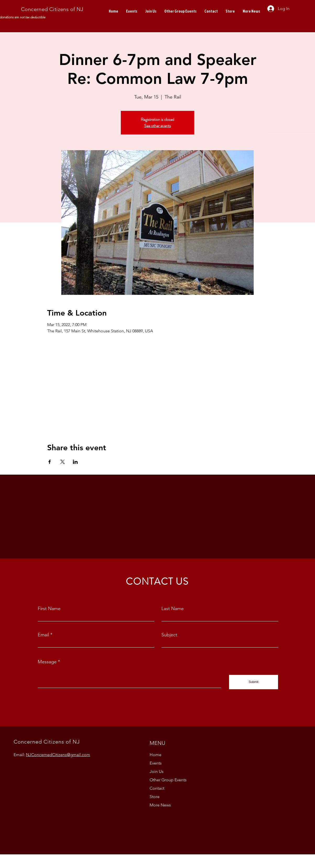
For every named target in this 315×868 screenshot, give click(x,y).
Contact (157, 788)
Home (156, 755)
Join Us (157, 771)
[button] (251, 11)
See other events (157, 126)
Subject (169, 635)
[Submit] (254, 682)
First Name (49, 609)
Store (155, 797)
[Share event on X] (63, 462)
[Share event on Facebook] (50, 462)
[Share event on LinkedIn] (75, 462)
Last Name (173, 609)
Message (47, 662)
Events (156, 763)
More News (160, 805)
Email (43, 635)
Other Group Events (168, 780)
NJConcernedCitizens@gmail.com (58, 755)
